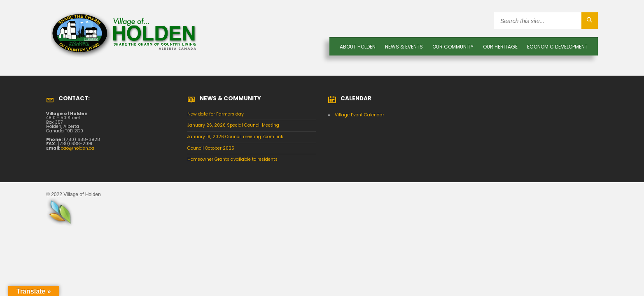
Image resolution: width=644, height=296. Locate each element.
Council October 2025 (211, 148)
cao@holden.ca (78, 148)
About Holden (358, 47)
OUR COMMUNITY (453, 47)
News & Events (404, 47)
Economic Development (557, 47)
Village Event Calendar (359, 115)
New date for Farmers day (216, 114)
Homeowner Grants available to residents (232, 159)
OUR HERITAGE (500, 47)
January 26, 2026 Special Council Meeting (233, 125)
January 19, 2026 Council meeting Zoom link (235, 137)
